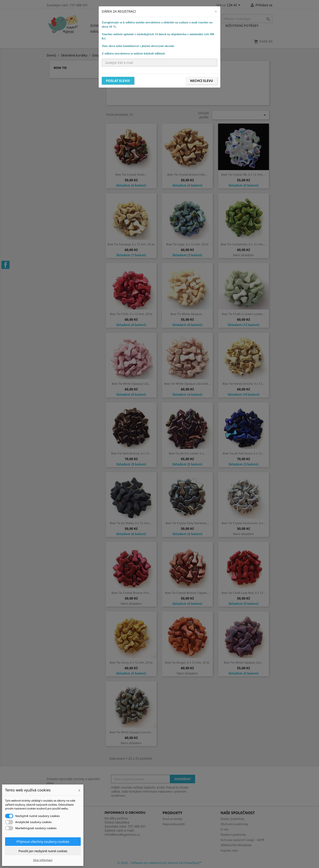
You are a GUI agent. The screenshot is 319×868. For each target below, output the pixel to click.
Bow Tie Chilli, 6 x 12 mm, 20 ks (131, 314)
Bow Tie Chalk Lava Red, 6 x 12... (244, 593)
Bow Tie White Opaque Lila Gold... (187, 384)
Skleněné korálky (122, 26)
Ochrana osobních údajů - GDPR (243, 840)
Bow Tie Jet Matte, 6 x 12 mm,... (131, 523)
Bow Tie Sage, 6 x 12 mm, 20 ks (187, 244)
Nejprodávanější (174, 824)
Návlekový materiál (109, 32)
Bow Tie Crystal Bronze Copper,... (187, 593)
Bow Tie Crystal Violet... (131, 174)
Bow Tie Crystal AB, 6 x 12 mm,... (243, 174)
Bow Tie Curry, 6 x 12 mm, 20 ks (131, 662)
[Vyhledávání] (247, 19)
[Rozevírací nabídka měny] (234, 5)
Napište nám (229, 850)
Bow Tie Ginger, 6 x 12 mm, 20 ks (187, 662)
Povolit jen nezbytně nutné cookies (43, 851)
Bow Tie (60, 68)
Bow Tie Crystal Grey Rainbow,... (187, 523)
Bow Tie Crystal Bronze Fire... (131, 593)
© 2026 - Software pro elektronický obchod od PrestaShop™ (159, 863)
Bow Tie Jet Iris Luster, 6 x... (187, 453)
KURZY (156, 32)
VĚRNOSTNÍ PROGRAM (236, 845)
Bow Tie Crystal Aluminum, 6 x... (243, 523)
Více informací (43, 860)
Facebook (5, 265)
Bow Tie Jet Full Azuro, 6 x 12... (243, 453)
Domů (96, 26)
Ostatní (139, 32)
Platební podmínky (233, 835)
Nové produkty (173, 819)
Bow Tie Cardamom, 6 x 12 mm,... (243, 244)
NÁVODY (173, 32)
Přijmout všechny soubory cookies (43, 842)
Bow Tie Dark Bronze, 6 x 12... (131, 453)
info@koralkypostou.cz (122, 834)
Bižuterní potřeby (242, 26)
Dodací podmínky (232, 819)
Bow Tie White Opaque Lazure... (131, 732)
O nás (225, 829)
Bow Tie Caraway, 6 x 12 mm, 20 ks (131, 244)
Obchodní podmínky (234, 824)
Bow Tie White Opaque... (187, 314)
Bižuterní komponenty (200, 26)
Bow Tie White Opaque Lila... (131, 384)
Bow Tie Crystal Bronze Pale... (187, 174)
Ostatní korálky (159, 26)
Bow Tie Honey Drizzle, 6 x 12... (243, 384)
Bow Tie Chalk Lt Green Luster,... (244, 314)
